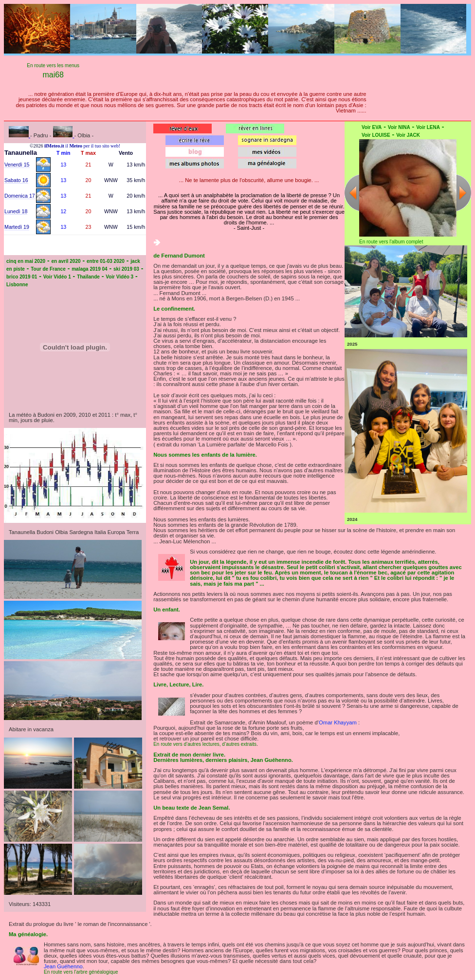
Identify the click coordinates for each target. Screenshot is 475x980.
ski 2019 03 (126, 269)
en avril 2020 (66, 261)
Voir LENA (428, 127)
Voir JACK (408, 135)
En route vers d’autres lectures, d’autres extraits (205, 744)
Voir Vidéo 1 (57, 277)
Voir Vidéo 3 (119, 277)
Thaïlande (88, 277)
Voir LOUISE (376, 135)
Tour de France (48, 269)
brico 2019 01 (22, 277)
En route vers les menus (53, 65)
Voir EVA (372, 127)
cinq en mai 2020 (26, 261)
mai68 (53, 75)
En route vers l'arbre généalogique (81, 972)
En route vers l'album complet (391, 242)
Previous (352, 193)
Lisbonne (17, 285)
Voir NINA (399, 127)
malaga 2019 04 (89, 269)
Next (464, 193)
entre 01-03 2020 (106, 261)
